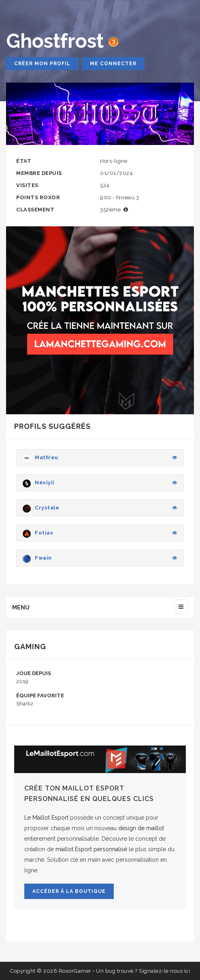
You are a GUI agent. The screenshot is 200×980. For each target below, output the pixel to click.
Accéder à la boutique (69, 891)
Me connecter (113, 64)
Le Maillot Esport (46, 818)
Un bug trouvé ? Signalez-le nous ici (143, 971)
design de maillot (141, 828)
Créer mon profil (42, 64)
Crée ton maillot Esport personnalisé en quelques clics (89, 794)
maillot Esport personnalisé (91, 849)
